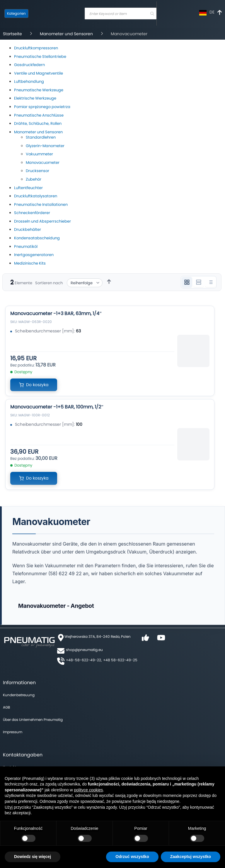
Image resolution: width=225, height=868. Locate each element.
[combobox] (121, 14)
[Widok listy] (210, 282)
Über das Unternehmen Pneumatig (33, 720)
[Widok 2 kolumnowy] (199, 282)
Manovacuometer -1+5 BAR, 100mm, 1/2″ (57, 407)
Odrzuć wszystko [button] (132, 857)
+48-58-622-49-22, (84, 660)
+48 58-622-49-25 (120, 660)
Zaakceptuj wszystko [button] (191, 857)
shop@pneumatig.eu (84, 650)
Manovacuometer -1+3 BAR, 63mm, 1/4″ (56, 313)
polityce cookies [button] (89, 790)
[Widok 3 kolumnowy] (187, 282)
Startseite (13, 34)
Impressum (13, 732)
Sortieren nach (49, 283)
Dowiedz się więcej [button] (33, 857)
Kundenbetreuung (19, 695)
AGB (6, 707)
